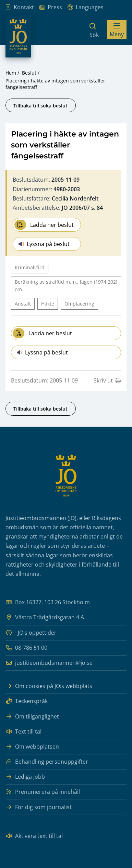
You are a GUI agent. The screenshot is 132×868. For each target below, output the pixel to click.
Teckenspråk (27, 701)
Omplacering (79, 304)
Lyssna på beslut (44, 244)
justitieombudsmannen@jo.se (49, 663)
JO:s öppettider (37, 633)
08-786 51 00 (26, 648)
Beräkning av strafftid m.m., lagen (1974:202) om (66, 286)
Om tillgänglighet (32, 717)
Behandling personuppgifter (47, 762)
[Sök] (94, 30)
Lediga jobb (25, 777)
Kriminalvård (30, 267)
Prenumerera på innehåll (43, 792)
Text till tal (23, 732)
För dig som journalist (39, 807)
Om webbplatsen (32, 747)
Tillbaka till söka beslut (40, 106)
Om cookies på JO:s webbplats (49, 686)
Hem (11, 73)
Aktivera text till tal (34, 836)
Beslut (29, 73)
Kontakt (20, 7)
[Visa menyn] (117, 30)
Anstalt (23, 304)
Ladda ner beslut (44, 225)
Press (51, 7)
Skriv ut (107, 380)
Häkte (48, 304)
